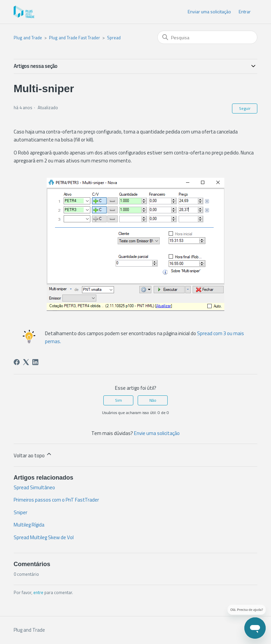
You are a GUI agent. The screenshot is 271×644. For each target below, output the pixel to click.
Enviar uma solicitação (209, 11)
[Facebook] (17, 362)
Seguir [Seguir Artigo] (245, 108)
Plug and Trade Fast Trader (74, 38)
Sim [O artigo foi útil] (118, 400)
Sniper (20, 512)
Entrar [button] (245, 11)
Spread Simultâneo (34, 487)
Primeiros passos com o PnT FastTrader (56, 500)
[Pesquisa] (207, 37)
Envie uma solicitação (157, 433)
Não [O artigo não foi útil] (153, 400)
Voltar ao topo (33, 455)
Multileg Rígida (29, 525)
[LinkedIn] (35, 362)
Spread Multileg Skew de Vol (44, 537)
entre (38, 592)
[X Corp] (26, 362)
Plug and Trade (28, 38)
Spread (114, 38)
